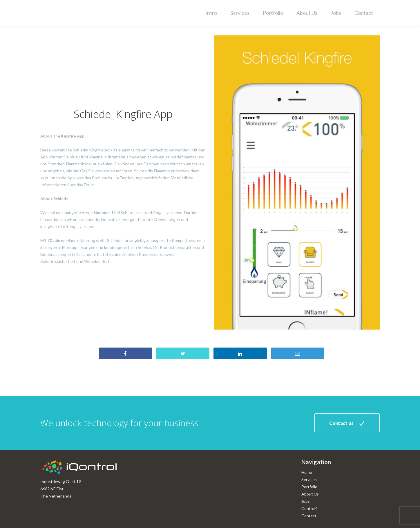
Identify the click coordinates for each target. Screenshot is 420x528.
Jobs (336, 13)
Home (307, 472)
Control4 (309, 508)
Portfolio (273, 13)
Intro (211, 13)
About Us (307, 13)
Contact (364, 13)
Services (240, 13)
